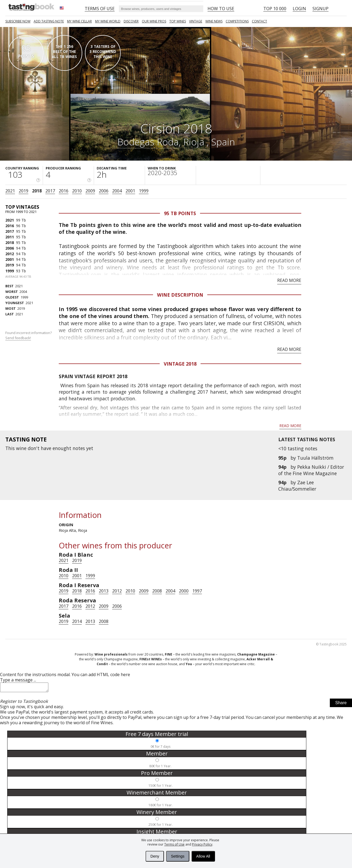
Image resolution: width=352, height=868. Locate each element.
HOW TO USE (221, 9)
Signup (320, 9)
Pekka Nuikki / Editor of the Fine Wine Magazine (311, 470)
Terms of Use (174, 844)
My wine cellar (79, 21)
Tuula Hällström (315, 458)
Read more (289, 280)
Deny (155, 856)
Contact (259, 21)
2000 (184, 591)
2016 (64, 191)
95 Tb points (180, 213)
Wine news (214, 21)
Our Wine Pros (154, 21)
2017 (50, 191)
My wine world (108, 21)
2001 (130, 191)
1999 (144, 191)
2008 (157, 591)
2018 (37, 191)
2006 (104, 191)
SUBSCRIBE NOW (18, 21)
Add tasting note (49, 21)
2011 (10, 237)
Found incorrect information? (29, 335)
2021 (10, 191)
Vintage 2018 (180, 364)
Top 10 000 (275, 9)
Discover (131, 21)
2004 (117, 191)
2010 (77, 191)
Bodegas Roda (148, 142)
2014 (77, 621)
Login (299, 9)
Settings (178, 856)
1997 (197, 591)
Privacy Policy (202, 844)
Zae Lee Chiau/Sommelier (297, 486)
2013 (104, 591)
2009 (90, 191)
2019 (24, 191)
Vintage (196, 21)
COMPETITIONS (237, 21)
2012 (10, 254)
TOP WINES (178, 21)
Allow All (203, 856)
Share (341, 704)
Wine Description (180, 295)
